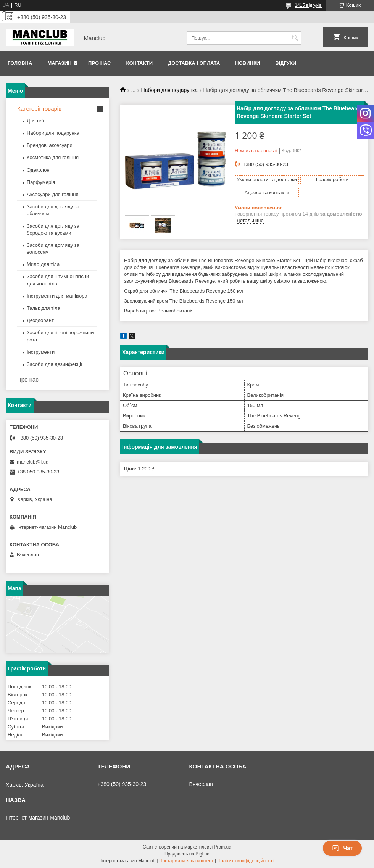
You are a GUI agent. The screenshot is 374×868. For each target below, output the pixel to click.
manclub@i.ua (33, 462)
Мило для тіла (43, 264)
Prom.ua (223, 847)
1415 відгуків (308, 5)
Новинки (247, 63)
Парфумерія (41, 182)
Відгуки (286, 63)
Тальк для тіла (44, 308)
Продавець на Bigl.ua (187, 854)
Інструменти (41, 352)
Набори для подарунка (170, 90)
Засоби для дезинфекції (55, 364)
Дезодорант (40, 320)
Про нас (99, 63)
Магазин (59, 63)
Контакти (139, 63)
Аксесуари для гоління (53, 194)
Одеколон (38, 170)
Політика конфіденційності (245, 861)
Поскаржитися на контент (186, 861)
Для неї (35, 121)
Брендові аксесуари (50, 145)
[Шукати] (295, 38)
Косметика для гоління (53, 157)
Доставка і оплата (194, 63)
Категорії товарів (39, 109)
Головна (20, 63)
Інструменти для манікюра (57, 296)
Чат (342, 848)
